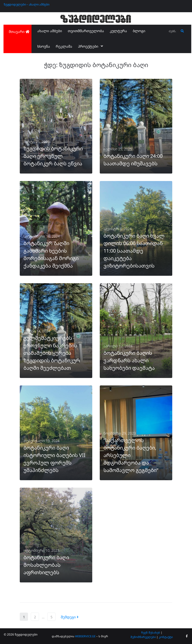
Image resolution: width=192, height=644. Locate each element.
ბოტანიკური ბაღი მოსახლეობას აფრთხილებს (46, 565)
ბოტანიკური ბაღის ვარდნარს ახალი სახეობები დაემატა (129, 360)
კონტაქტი (166, 637)
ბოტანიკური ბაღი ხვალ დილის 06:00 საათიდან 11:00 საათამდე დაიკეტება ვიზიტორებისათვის (134, 251)
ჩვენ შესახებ (151, 632)
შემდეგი (70, 617)
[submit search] (182, 31)
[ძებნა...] (173, 31)
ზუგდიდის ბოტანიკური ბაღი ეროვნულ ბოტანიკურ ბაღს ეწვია (53, 156)
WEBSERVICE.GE (85, 636)
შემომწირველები (143, 637)
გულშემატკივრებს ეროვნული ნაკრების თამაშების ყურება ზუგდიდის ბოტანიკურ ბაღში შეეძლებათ (52, 353)
